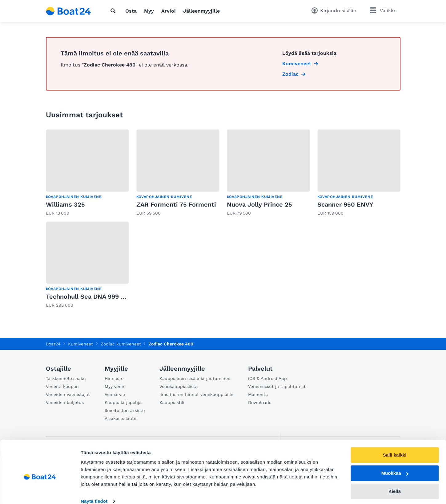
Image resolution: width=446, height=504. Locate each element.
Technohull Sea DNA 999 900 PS (94, 296)
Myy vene (114, 386)
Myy (149, 11)
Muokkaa (395, 464)
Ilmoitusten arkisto (125, 410)
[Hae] (114, 11)
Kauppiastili (172, 402)
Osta (131, 11)
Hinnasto (114, 378)
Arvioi (169, 11)
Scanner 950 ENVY (345, 204)
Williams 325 (65, 204)
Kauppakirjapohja (123, 402)
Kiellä (395, 482)
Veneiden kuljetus (65, 402)
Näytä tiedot (94, 492)
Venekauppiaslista (179, 386)
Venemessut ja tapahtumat (277, 386)
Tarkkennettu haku (66, 378)
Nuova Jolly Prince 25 (259, 204)
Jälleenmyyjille (201, 11)
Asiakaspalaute (121, 418)
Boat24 (53, 344)
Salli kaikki (395, 446)
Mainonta (258, 394)
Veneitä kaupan (62, 386)
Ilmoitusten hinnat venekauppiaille (196, 394)
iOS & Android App (267, 378)
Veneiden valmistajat (68, 394)
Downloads (260, 402)
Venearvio (115, 394)
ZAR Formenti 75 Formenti (176, 204)
